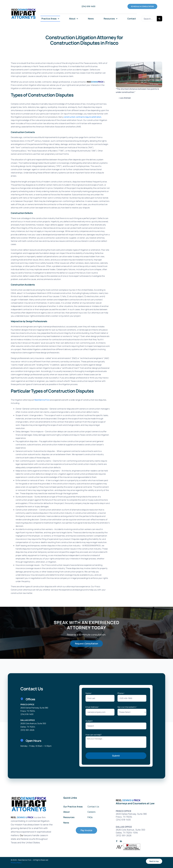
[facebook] (117, 841)
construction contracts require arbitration (82, 117)
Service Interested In (127, 707)
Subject (89, 721)
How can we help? (93, 735)
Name (89, 693)
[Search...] (149, 19)
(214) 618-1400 (27, 714)
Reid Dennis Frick (42, 400)
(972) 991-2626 (27, 730)
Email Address (92, 707)
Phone (121, 693)
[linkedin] (121, 841)
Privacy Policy (16, 863)
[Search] (159, 19)
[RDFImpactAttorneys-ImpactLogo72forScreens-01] (23, 8)
